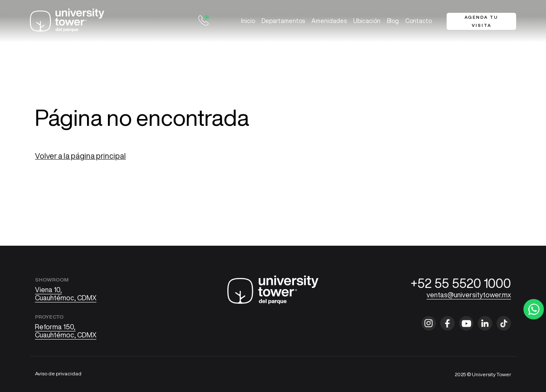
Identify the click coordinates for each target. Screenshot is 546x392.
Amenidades (329, 21)
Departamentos (283, 21)
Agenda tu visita (481, 21)
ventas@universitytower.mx (469, 295)
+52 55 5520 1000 (461, 283)
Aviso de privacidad (58, 373)
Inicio (248, 21)
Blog (393, 21)
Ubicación (367, 21)
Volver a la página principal (80, 156)
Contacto (418, 21)
